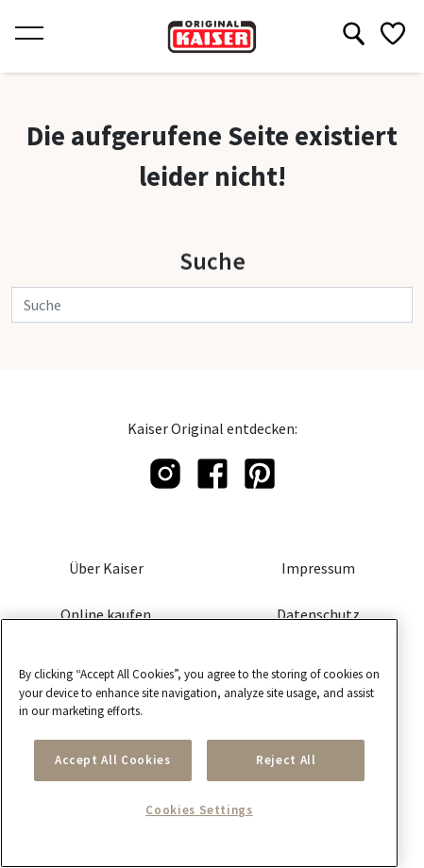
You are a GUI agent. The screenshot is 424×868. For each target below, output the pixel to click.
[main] (199, 743)
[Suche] (212, 305)
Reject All (286, 760)
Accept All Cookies (113, 760)
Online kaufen (106, 614)
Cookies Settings (199, 810)
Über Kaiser (106, 568)
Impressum (318, 568)
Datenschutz (318, 614)
